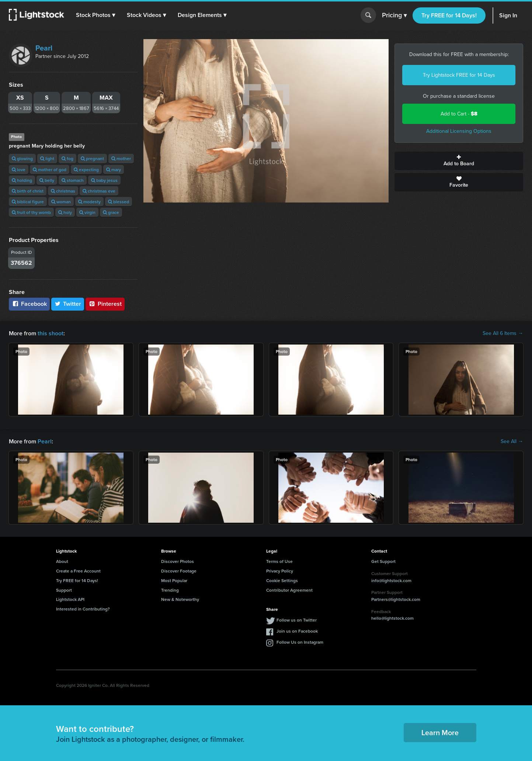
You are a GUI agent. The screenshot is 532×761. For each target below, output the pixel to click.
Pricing (394, 15)
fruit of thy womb (31, 212)
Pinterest (105, 304)
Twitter (68, 304)
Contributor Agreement (289, 590)
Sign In (508, 15)
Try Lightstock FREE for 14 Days (459, 75)
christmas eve (99, 191)
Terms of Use (279, 561)
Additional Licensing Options (459, 131)
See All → (512, 442)
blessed (119, 202)
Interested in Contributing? (83, 609)
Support (64, 590)
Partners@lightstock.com (396, 599)
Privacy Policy (280, 571)
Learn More (440, 732)
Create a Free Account (78, 571)
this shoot (51, 333)
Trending (170, 590)
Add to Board (459, 161)
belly (47, 180)
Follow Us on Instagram (300, 642)
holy (65, 212)
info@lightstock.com (391, 580)
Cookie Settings (282, 580)
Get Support (383, 561)
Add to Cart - (459, 114)
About (62, 561)
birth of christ (28, 191)
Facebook (29, 304)
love (19, 170)
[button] (95, 15)
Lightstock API (70, 599)
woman (61, 202)
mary (114, 170)
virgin (87, 212)
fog (67, 158)
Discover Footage (179, 571)
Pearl (44, 48)
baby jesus (104, 180)
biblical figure (28, 202)
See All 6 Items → (503, 333)
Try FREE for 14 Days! (449, 15)
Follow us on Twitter (297, 620)
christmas (63, 191)
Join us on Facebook (297, 631)
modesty (89, 202)
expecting (86, 170)
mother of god (50, 170)
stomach (73, 180)
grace (111, 212)
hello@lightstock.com (392, 618)
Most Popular (174, 580)
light (47, 158)
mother (121, 158)
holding (22, 180)
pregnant (92, 158)
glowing (22, 158)
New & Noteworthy (180, 599)
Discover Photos (178, 561)
